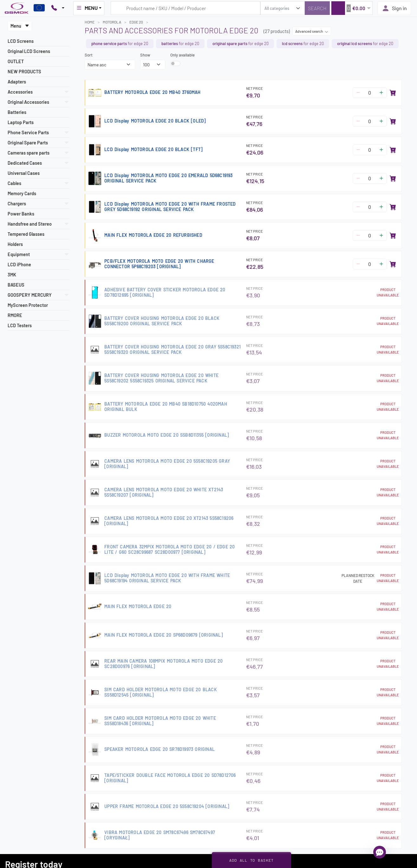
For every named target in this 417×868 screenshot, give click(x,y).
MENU (87, 8)
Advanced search (312, 31)
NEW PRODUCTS (24, 72)
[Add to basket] (393, 93)
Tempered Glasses (26, 234)
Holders (15, 244)
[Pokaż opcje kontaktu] (58, 8)
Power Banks (21, 214)
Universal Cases (24, 173)
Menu (20, 26)
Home (90, 22)
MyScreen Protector (28, 305)
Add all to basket (252, 860)
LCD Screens (21, 41)
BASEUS (16, 285)
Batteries (17, 112)
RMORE (15, 315)
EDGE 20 (136, 22)
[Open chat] (380, 852)
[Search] (317, 8)
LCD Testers (20, 325)
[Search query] (186, 8)
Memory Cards (22, 193)
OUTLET (16, 61)
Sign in (394, 8)
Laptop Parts (21, 122)
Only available (182, 55)
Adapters (17, 82)
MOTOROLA (112, 22)
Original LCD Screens (29, 51)
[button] (352, 8)
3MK (12, 275)
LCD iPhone (19, 265)
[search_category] (283, 8)
